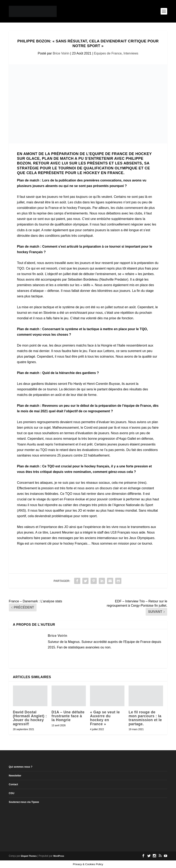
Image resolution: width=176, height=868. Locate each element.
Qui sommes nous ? (21, 767)
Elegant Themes (29, 856)
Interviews (131, 53)
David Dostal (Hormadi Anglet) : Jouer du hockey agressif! (30, 718)
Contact (13, 784)
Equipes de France (108, 53)
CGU (12, 793)
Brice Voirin (61, 53)
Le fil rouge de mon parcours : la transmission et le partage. (145, 718)
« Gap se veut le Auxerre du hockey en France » (105, 718)
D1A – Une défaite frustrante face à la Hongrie (68, 716)
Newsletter (15, 776)
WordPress (59, 856)
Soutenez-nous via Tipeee (24, 802)
